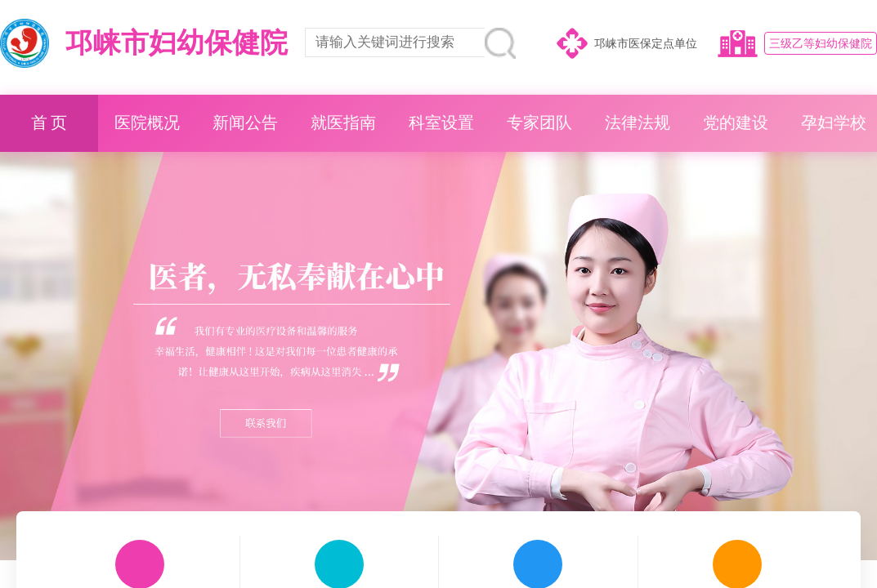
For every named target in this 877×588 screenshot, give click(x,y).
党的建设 (736, 123)
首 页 (49, 123)
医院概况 (147, 123)
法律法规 (638, 123)
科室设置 (441, 123)
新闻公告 (245, 123)
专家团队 (539, 123)
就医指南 (343, 123)
